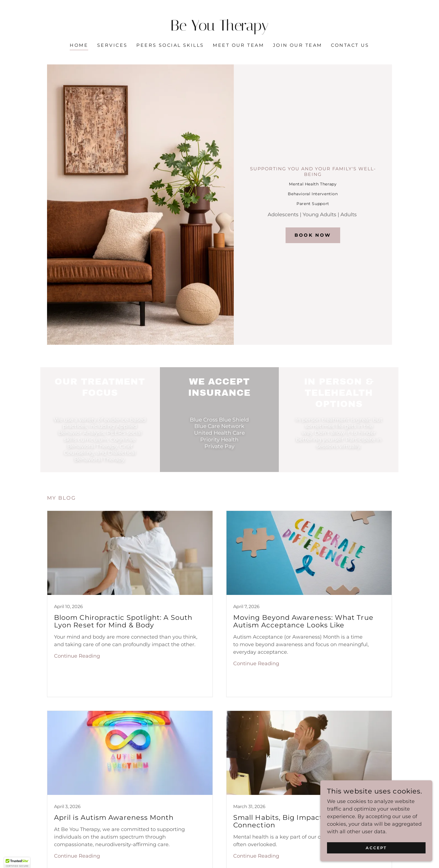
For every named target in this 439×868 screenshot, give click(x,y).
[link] (220, 29)
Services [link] (112, 45)
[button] (17, 863)
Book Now (313, 235)
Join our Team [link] (298, 45)
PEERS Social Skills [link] (170, 45)
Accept (376, 848)
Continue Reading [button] (77, 656)
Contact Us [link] (350, 45)
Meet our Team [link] (238, 45)
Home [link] (79, 45)
